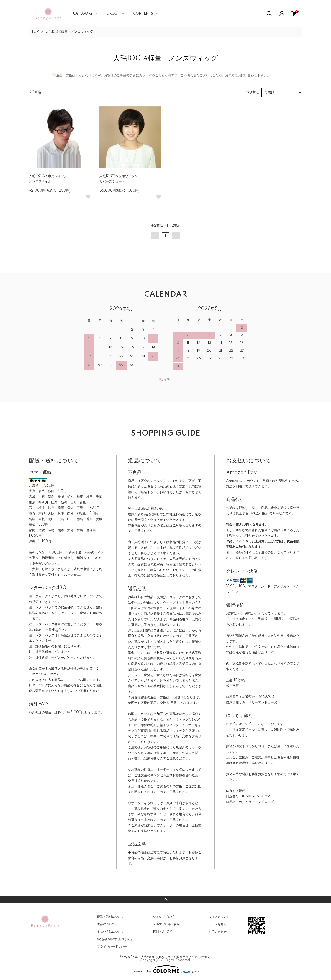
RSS (156, 932)
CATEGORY (83, 14)
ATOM (167, 932)
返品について (106, 924)
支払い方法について (111, 932)
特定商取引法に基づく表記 (115, 939)
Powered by (165, 969)
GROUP (113, 14)
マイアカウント (219, 917)
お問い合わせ (218, 932)
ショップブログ (163, 917)
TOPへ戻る (165, 900)
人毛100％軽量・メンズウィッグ (69, 32)
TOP (35, 32)
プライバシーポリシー (112, 947)
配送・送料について (111, 917)
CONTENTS (143, 14)
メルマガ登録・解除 (166, 924)
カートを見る (218, 924)
